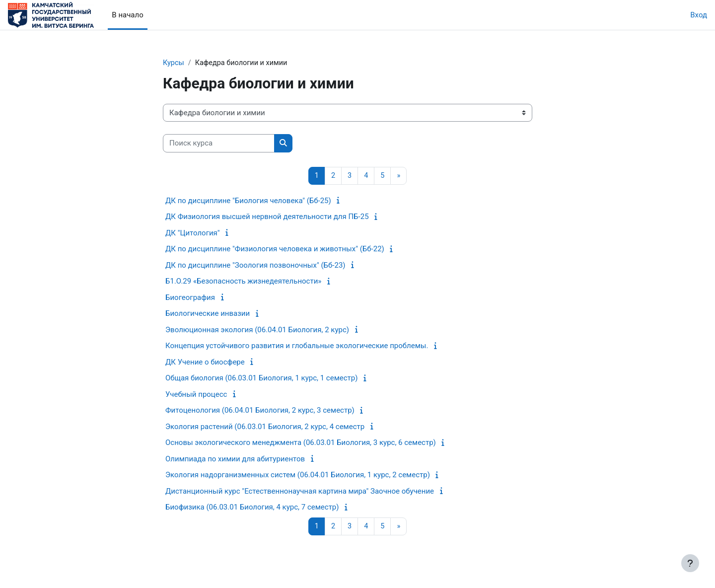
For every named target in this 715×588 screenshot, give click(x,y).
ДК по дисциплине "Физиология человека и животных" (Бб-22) (275, 250)
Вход (699, 15)
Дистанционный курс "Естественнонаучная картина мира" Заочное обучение (300, 492)
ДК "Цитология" (193, 233)
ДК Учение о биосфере (205, 363)
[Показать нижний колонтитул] (690, 563)
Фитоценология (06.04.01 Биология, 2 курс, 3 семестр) (260, 411)
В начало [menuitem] (127, 15)
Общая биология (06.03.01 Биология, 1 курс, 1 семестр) (261, 379)
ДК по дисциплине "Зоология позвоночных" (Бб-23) (255, 266)
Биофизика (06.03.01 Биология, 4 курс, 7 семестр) (252, 508)
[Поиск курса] (219, 144)
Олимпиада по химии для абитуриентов (235, 459)
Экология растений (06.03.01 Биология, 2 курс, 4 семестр (265, 427)
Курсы (174, 63)
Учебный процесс (196, 395)
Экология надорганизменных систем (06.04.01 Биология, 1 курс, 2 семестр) (298, 476)
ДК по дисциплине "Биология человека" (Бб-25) (248, 201)
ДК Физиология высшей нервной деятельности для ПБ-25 (267, 218)
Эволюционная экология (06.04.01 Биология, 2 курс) (257, 330)
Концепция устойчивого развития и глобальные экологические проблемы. (297, 347)
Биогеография (190, 298)
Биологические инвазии (208, 314)
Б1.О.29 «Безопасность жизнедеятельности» (243, 282)
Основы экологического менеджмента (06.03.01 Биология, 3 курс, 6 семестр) (301, 443)
